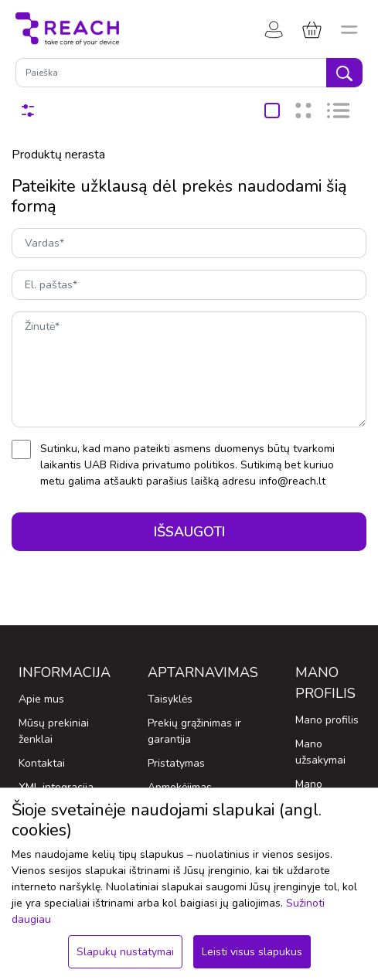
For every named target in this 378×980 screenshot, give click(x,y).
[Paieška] (171, 73)
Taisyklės (170, 699)
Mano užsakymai (320, 752)
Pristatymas (176, 763)
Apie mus (41, 699)
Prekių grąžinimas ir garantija (194, 731)
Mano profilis (327, 720)
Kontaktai (42, 763)
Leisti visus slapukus (252, 952)
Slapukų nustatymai (125, 952)
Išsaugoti (189, 532)
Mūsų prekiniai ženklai (54, 731)
